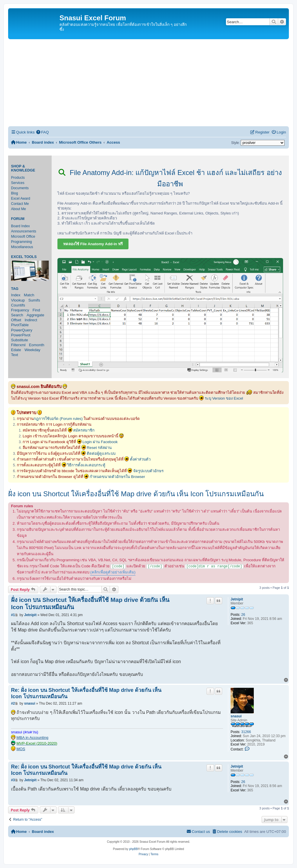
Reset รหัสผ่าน (99, 448)
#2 (13, 703)
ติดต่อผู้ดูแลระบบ (101, 453)
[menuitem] (42, 132)
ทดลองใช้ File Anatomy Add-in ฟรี (93, 244)
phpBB (133, 849)
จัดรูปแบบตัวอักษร (148, 471)
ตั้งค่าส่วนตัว (140, 459)
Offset (16, 320)
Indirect (31, 320)
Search (17, 315)
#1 (13, 615)
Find (36, 310)
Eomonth (37, 345)
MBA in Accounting (32, 738)
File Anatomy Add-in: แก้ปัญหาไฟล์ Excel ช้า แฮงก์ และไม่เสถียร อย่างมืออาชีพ (170, 178)
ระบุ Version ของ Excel (224, 398)
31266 (246, 732)
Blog (15, 193)
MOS (21, 749)
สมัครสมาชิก (84, 430)
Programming (21, 242)
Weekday (32, 350)
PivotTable (20, 325)
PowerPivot (21, 335)
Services (18, 183)
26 (243, 615)
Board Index (20, 226)
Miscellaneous (22, 247)
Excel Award (21, 198)
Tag (15, 289)
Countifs (18, 305)
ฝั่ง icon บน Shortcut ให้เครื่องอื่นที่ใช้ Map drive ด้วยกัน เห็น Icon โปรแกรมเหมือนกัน (136, 494)
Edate (16, 350)
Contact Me (20, 204)
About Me (18, 209)
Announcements (24, 231)
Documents (20, 188)
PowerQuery (22, 330)
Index (16, 295)
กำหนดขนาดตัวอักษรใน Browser (117, 477)
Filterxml (18, 345)
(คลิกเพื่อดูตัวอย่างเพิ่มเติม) (113, 572)
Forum (18, 219)
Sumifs (34, 300)
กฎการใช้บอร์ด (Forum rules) (58, 419)
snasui (236, 716)
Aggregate (36, 315)
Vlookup (18, 300)
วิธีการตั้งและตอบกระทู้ (86, 465)
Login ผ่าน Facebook (100, 442)
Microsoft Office (23, 237)
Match (29, 295)
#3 (13, 780)
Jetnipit (237, 599)
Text (15, 355)
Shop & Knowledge (23, 168)
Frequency (20, 310)
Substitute (20, 340)
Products (18, 178)
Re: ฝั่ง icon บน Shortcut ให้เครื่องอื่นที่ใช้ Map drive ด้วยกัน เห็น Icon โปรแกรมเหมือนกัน (86, 693)
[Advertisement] (148, 83)
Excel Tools (24, 257)
